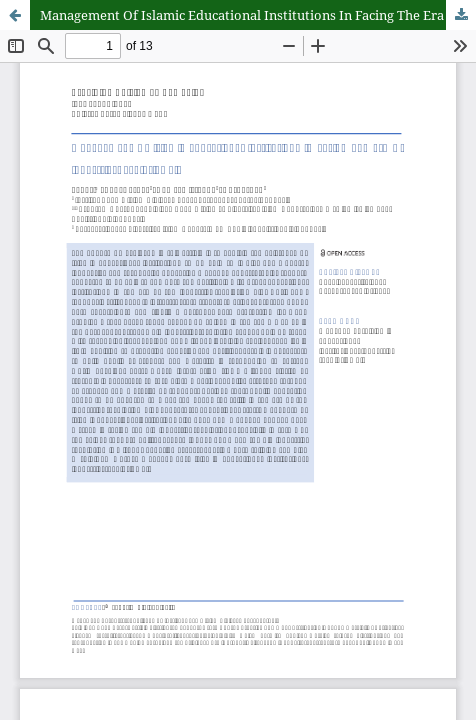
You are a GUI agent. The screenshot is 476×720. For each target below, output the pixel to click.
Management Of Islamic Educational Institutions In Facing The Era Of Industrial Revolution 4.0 (258, 15)
